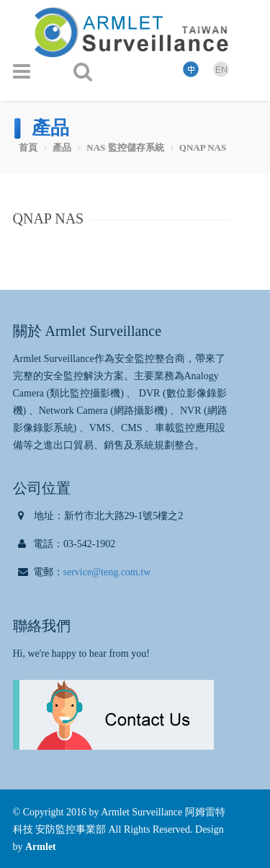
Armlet (41, 847)
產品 (62, 147)
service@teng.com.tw (107, 572)
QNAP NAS (203, 147)
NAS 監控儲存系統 (125, 147)
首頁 (28, 147)
